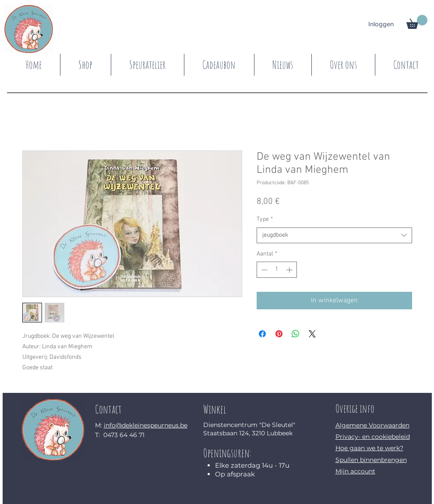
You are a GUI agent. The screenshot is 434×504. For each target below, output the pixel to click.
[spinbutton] (277, 270)
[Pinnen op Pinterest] (279, 334)
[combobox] (334, 235)
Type (265, 219)
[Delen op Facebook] (262, 334)
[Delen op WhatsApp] (296, 334)
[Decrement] (263, 270)
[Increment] (290, 270)
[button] (417, 22)
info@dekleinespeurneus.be (146, 425)
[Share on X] (312, 334)
